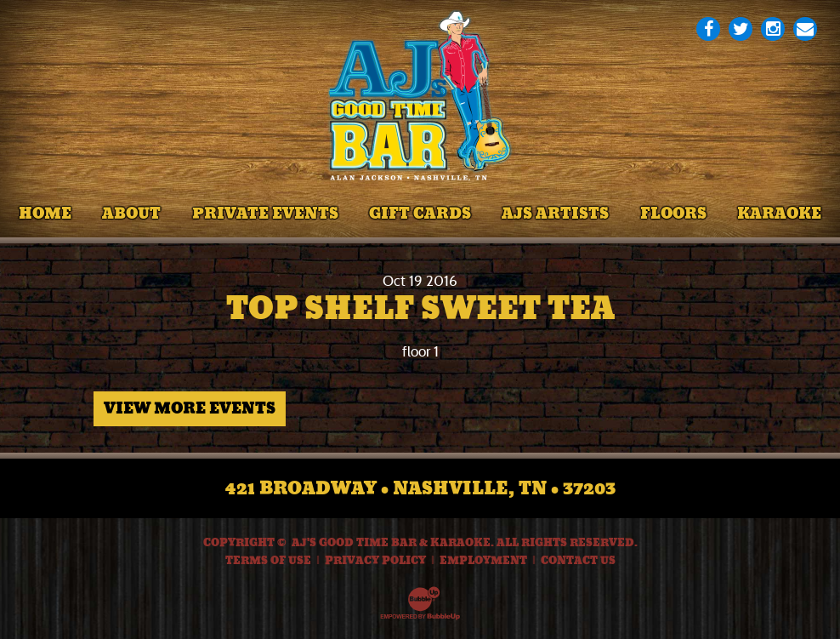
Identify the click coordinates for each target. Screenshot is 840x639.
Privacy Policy (375, 561)
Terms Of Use (268, 561)
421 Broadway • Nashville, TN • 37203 (420, 488)
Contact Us (578, 561)
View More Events (190, 408)
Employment (483, 561)
